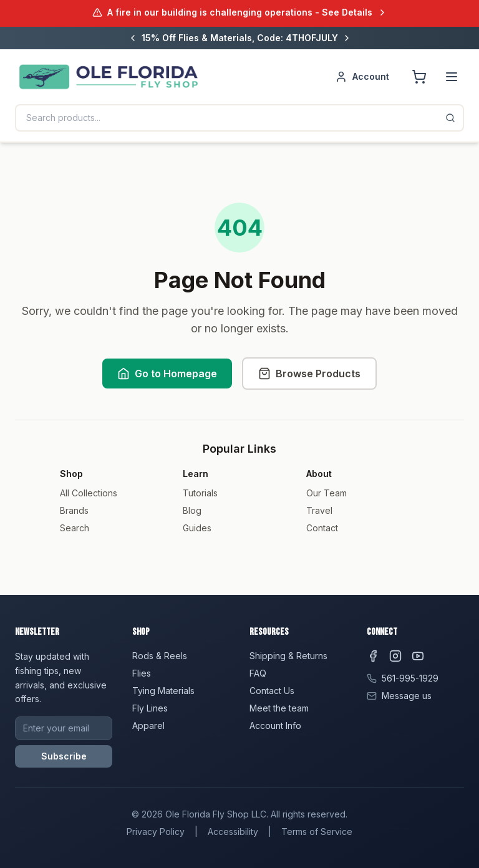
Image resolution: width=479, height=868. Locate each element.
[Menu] (452, 77)
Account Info (275, 726)
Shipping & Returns (288, 656)
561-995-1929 (410, 678)
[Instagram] (395, 656)
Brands (74, 510)
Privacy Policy (156, 832)
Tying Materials (163, 691)
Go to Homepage (167, 374)
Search (75, 528)
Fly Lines (150, 708)
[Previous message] (133, 38)
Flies (142, 673)
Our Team (327, 493)
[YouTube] (418, 656)
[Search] (450, 118)
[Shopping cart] (419, 77)
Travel (319, 510)
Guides (197, 528)
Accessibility (233, 832)
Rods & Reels (160, 656)
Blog (192, 510)
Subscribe (64, 756)
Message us (407, 696)
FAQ (258, 673)
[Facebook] (373, 656)
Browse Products (309, 374)
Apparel (148, 726)
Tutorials (200, 493)
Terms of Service (317, 832)
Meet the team (279, 708)
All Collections (89, 493)
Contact (322, 528)
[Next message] (347, 38)
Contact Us (272, 691)
